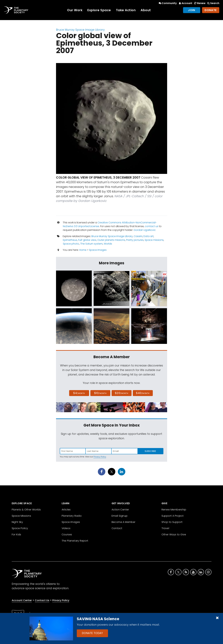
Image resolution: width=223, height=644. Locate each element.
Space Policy (20, 528)
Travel (165, 528)
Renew (199, 3)
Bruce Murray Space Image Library (80, 30)
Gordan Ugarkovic (145, 230)
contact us (152, 226)
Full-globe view (87, 240)
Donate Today (92, 633)
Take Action (126, 10)
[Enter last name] (99, 451)
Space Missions (21, 516)
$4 (79, 393)
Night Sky (17, 522)
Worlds (108, 244)
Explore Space (99, 10)
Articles (66, 510)
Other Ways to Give (174, 534)
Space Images (98, 250)
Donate (211, 10)
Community (168, 3)
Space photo (71, 244)
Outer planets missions (111, 240)
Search (213, 3)
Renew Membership (174, 510)
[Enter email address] (125, 451)
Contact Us (42, 600)
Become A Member (124, 522)
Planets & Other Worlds (26, 510)
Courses (67, 534)
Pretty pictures (135, 240)
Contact (117, 528)
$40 (143, 393)
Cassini (138, 236)
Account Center (22, 600)
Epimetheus (70, 240)
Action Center (120, 510)
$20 (121, 393)
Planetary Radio (72, 516)
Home (83, 250)
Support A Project (173, 516)
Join (192, 10)
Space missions (154, 240)
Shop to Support (172, 522)
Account (185, 3)
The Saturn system (91, 244)
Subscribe (150, 451)
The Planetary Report (75, 541)
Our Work (75, 10)
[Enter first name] (73, 451)
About (146, 10)
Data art (148, 236)
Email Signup (120, 516)
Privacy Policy (100, 457)
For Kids (16, 534)
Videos (66, 528)
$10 (100, 393)
